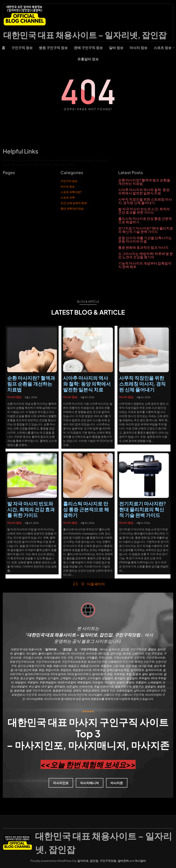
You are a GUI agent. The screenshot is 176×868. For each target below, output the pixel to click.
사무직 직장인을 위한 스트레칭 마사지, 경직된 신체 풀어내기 (145, 201)
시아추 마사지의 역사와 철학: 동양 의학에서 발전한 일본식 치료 (144, 191)
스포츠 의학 (68, 197)
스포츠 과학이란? (71, 192)
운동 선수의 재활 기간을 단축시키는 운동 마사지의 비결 (145, 239)
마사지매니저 (90, 783)
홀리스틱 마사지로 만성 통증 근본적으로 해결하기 (145, 220)
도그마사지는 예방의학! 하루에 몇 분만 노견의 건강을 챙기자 (146, 255)
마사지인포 (61, 783)
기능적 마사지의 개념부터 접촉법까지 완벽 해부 (145, 265)
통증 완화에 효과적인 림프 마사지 (143, 247)
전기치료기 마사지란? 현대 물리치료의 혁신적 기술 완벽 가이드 (146, 230)
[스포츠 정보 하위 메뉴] (173, 48)
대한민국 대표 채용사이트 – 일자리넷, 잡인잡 (85, 35)
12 (83, 584)
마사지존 (117, 783)
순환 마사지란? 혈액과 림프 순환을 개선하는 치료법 (144, 182)
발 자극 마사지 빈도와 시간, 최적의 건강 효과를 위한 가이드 (144, 211)
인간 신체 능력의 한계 (74, 203)
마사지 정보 (68, 186)
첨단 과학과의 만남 (72, 208)
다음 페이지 (96, 584)
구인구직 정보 (69, 181)
